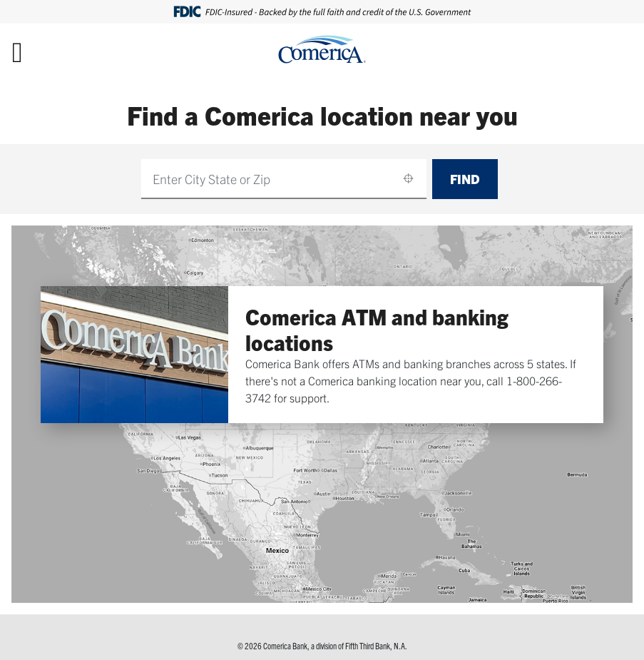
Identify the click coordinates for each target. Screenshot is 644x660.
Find (465, 179)
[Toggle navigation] (17, 51)
